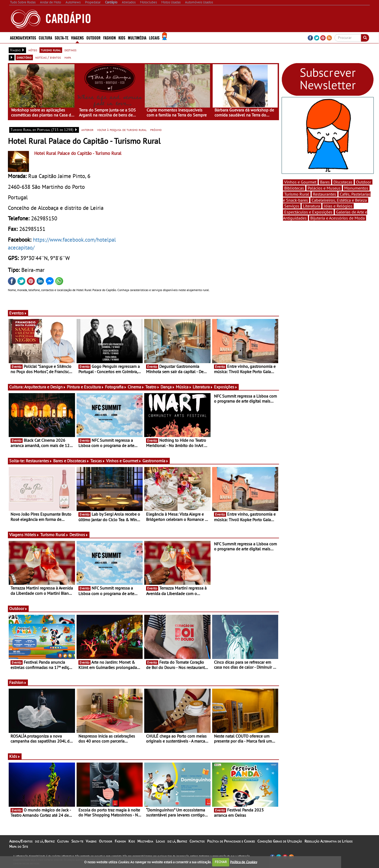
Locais (154, 37)
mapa (68, 57)
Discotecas (343, 182)
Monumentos (356, 188)
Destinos (79, 535)
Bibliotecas (294, 188)
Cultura (45, 37)
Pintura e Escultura (85, 387)
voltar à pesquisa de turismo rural (122, 130)
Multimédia (137, 37)
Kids (122, 37)
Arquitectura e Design (45, 387)
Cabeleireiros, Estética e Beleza (339, 200)
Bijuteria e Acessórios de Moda (338, 218)
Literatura (203, 387)
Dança (168, 387)
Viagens (77, 37)
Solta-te (62, 37)
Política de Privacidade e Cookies (231, 841)
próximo (156, 130)
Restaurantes (39, 461)
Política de (243, 862)
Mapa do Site (19, 846)
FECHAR (221, 862)
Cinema (136, 387)
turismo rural (51, 50)
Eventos (18, 313)
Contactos (197, 841)
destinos (70, 50)
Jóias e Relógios (338, 206)
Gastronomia (155, 461)
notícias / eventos (48, 57)
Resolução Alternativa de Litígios (328, 841)
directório (24, 57)
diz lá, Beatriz (45, 841)
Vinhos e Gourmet (124, 461)
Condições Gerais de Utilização (280, 841)
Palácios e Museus (324, 188)
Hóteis (32, 535)
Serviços (292, 206)
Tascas (98, 461)
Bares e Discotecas (71, 461)
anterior (87, 130)
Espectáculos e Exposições (308, 212)
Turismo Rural (54, 535)
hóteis (33, 50)
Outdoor (93, 37)
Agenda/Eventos (23, 37)
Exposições (226, 387)
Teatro (152, 387)
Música (184, 387)
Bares (325, 182)
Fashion (109, 37)
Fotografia (116, 387)
